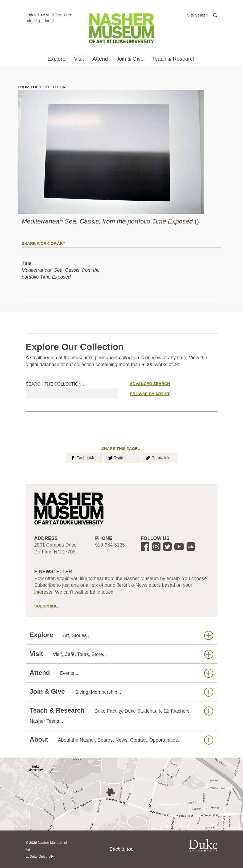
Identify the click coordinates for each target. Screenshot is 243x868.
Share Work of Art (44, 243)
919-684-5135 (110, 545)
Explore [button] (56, 59)
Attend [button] (100, 59)
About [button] (121, 740)
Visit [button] (79, 59)
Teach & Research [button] (174, 59)
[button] (202, 15)
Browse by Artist (150, 394)
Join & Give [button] (130, 59)
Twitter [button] (117, 457)
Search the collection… (56, 384)
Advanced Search (150, 384)
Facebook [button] (82, 457)
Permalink (157, 457)
